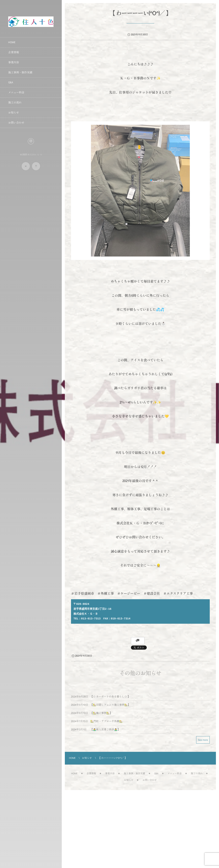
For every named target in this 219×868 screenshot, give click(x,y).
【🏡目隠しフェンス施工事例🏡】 (110, 707)
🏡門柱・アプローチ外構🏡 (106, 724)
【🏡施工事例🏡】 (101, 716)
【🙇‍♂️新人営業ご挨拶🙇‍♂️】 (105, 732)
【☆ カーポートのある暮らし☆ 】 (110, 699)
